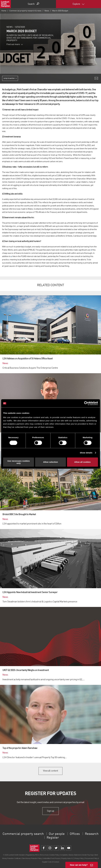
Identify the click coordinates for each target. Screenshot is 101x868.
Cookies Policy (54, 855)
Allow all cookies (82, 462)
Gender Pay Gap (87, 855)
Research (92, 834)
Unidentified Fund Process (51, 858)
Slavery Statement (75, 855)
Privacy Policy (79, 858)
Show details (86, 453)
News (47, 11)
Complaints (64, 855)
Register (53, 838)
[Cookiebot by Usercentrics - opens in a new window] (86, 403)
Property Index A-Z (67, 858)
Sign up (50, 811)
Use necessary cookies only (19, 462)
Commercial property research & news (25, 11)
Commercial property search (23, 834)
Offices (75, 834)
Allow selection (50, 462)
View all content (50, 771)
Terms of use (44, 855)
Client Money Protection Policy (32, 858)
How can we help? (79, 865)
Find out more (15, 44)
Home (4, 11)
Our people (57, 834)
